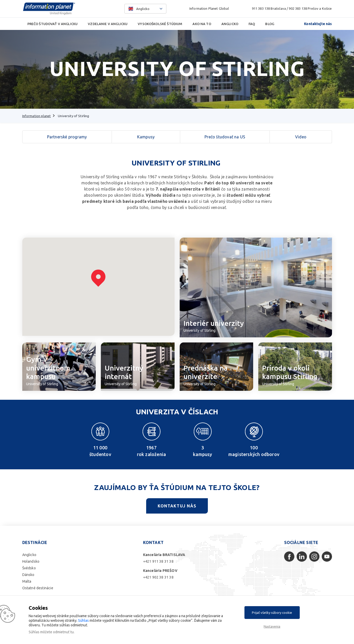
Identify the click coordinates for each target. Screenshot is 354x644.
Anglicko (230, 24)
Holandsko (31, 561)
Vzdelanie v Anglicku (108, 24)
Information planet (37, 116)
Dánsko (28, 575)
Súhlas (83, 620)
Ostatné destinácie (38, 588)
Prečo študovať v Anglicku (53, 24)
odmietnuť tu (63, 632)
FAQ (252, 24)
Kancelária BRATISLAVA (164, 555)
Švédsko (29, 568)
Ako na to (202, 24)
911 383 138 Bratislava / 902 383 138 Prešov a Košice (292, 8)
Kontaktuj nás (177, 506)
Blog (270, 24)
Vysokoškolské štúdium (160, 24)
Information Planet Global (209, 8)
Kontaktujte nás (318, 24)
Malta (27, 581)
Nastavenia (272, 626)
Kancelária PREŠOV (160, 571)
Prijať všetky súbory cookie (272, 613)
